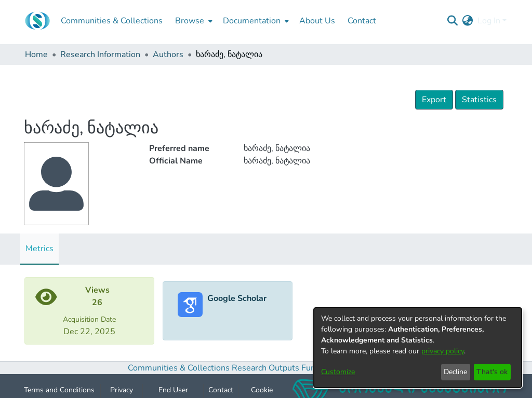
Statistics (479, 100)
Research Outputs (267, 368)
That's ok (492, 372)
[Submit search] (453, 21)
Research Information (100, 54)
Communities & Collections (179, 368)
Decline (455, 372)
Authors (168, 54)
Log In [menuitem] (489, 21)
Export (434, 100)
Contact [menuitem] (362, 21)
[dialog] (418, 348)
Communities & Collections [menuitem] (112, 21)
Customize (338, 372)
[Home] (37, 21)
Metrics (39, 249)
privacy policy (443, 351)
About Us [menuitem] (317, 21)
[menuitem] (193, 21)
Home (36, 54)
